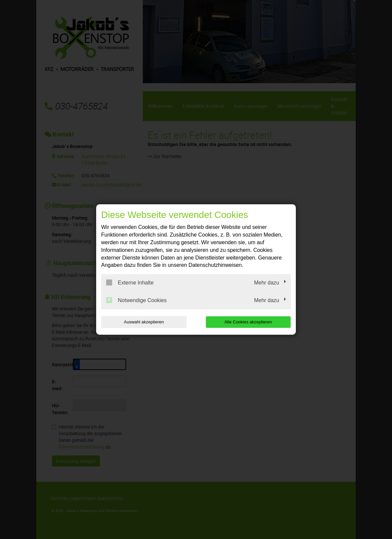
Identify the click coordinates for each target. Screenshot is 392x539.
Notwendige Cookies (136, 300)
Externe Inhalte (130, 282)
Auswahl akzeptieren (144, 322)
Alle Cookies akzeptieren (248, 322)
